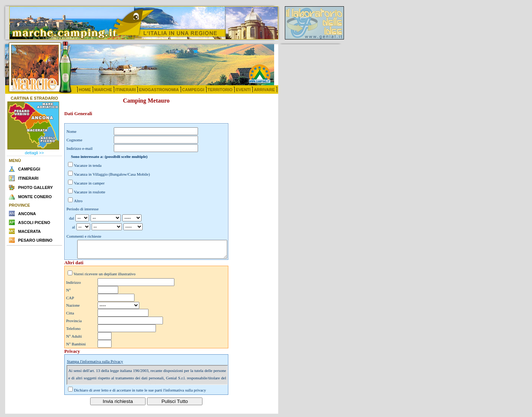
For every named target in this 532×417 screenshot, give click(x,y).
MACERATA (29, 231)
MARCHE (103, 90)
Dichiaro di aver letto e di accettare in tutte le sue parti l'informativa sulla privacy (140, 393)
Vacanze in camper (89, 183)
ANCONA (27, 214)
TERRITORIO (220, 90)
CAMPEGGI (193, 90)
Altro (78, 201)
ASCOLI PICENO (34, 223)
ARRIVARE (264, 90)
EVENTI (243, 90)
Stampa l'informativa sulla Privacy (95, 365)
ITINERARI (125, 90)
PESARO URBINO (35, 240)
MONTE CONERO (35, 197)
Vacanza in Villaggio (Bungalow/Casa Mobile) (112, 174)
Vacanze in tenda (88, 165)
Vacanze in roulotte (90, 192)
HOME (85, 90)
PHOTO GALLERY (35, 187)
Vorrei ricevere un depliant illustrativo (105, 277)
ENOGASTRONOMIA (159, 90)
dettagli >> (34, 153)
